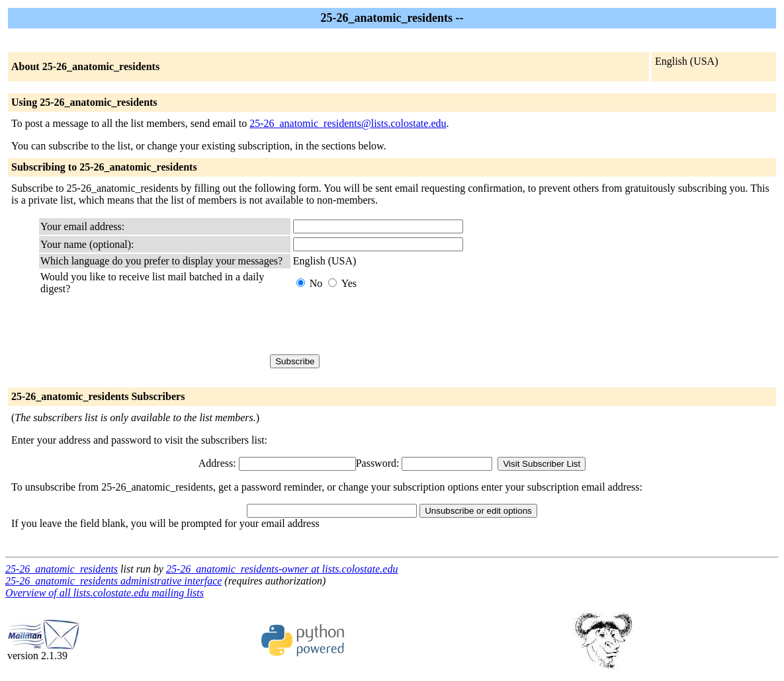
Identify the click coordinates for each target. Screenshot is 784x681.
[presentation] (394, 325)
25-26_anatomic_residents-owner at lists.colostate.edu (282, 569)
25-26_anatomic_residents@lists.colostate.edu (348, 123)
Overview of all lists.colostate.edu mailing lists (105, 593)
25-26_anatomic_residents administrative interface (113, 581)
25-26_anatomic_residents (62, 569)
